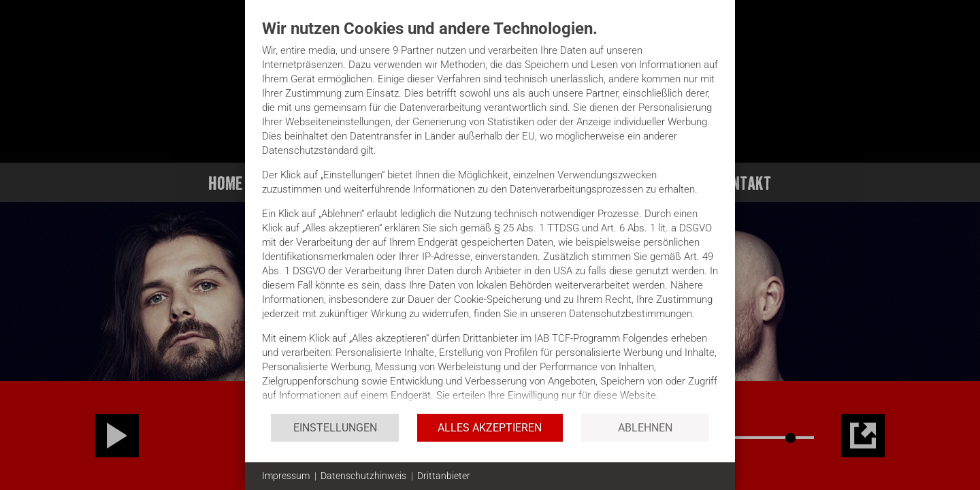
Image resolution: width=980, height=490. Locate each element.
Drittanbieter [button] (444, 476)
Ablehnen (645, 428)
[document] (490, 215)
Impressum (286, 476)
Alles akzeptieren (490, 428)
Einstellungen (335, 428)
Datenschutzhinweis (363, 476)
